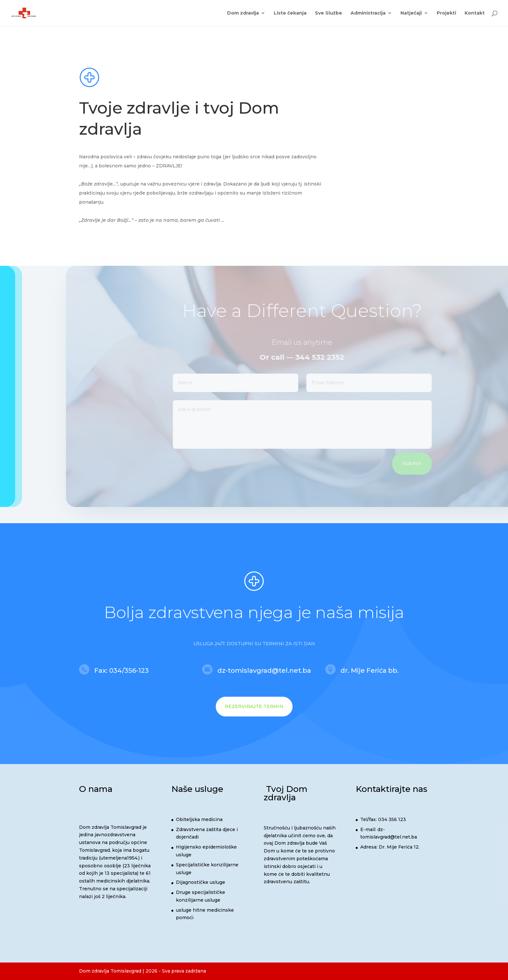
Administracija (368, 13)
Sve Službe (329, 13)
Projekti (446, 13)
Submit (423, 463)
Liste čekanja (290, 13)
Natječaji (411, 13)
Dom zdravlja (243, 13)
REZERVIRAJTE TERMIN (254, 706)
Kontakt (475, 13)
